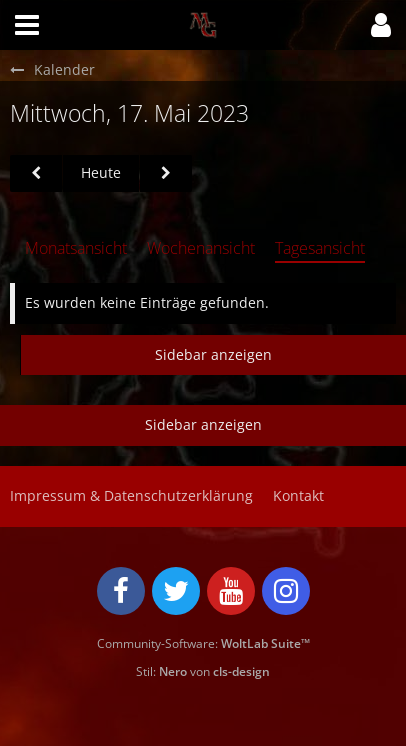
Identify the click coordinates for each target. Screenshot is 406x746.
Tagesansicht (320, 248)
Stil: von (203, 671)
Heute (101, 172)
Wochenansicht (201, 248)
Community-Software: (203, 643)
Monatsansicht (76, 248)
